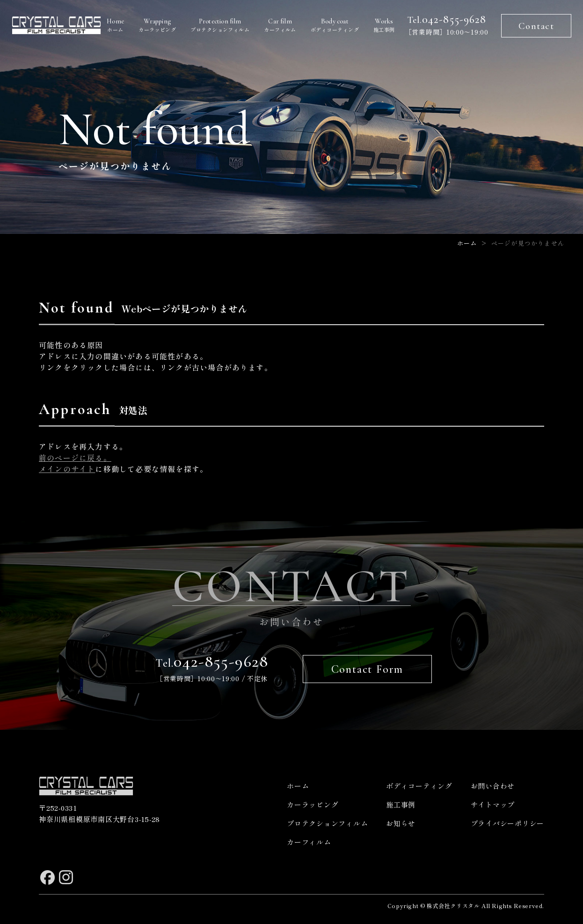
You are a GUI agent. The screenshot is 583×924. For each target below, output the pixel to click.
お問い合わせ (493, 786)
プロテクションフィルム (223, 25)
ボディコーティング (334, 25)
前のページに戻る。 (75, 458)
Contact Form (368, 669)
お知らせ (401, 823)
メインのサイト (67, 469)
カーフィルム (282, 25)
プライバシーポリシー (508, 823)
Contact (536, 26)
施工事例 (382, 25)
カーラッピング (161, 25)
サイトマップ (493, 804)
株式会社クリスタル (453, 906)
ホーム (118, 25)
